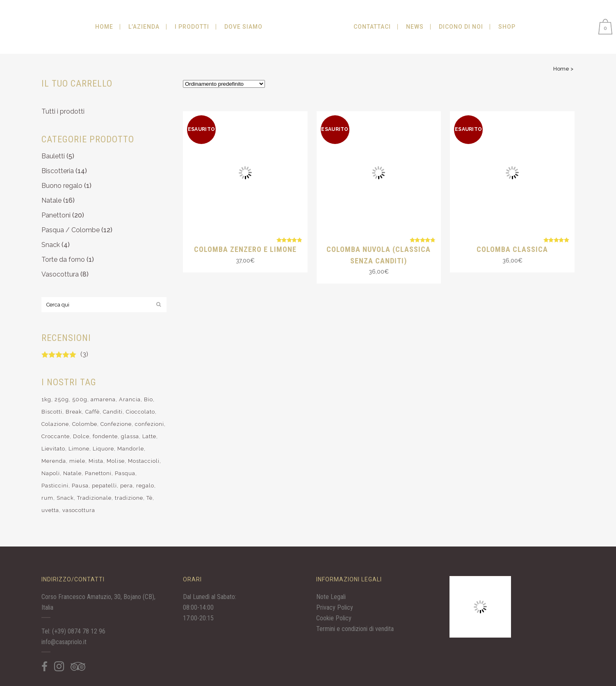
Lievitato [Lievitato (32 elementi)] (53, 449)
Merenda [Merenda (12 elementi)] (54, 461)
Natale (51, 200)
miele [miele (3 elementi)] (77, 461)
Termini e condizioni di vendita (355, 629)
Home (561, 69)
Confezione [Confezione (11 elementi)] (116, 424)
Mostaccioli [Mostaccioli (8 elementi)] (144, 461)
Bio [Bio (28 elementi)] (148, 399)
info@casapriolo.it (64, 642)
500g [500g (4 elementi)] (80, 399)
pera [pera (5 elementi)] (127, 486)
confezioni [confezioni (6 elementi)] (149, 424)
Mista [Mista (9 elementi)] (96, 461)
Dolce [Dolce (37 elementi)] (81, 436)
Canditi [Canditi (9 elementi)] (113, 412)
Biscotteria (58, 171)
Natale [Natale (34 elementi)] (72, 473)
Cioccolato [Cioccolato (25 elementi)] (140, 412)
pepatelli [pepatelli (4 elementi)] (104, 486)
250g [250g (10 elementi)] (62, 399)
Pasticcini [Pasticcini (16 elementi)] (55, 486)
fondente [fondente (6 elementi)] (105, 436)
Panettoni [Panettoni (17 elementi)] (98, 473)
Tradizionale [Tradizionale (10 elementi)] (94, 498)
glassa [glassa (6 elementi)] (130, 436)
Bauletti (53, 156)
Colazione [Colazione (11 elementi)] (55, 424)
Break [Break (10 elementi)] (74, 412)
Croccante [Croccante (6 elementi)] (56, 436)
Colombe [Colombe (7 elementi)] (85, 424)
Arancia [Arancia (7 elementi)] (130, 399)
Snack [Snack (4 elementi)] (65, 498)
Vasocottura (60, 274)
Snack (51, 245)
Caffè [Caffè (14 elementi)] (92, 412)
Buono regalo (62, 186)
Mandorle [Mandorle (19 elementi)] (131, 449)
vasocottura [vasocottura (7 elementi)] (79, 510)
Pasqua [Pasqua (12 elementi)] (125, 473)
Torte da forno (63, 260)
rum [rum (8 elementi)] (47, 498)
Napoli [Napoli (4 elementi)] (51, 473)
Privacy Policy (335, 607)
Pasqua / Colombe (71, 230)
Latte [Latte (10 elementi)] (149, 436)
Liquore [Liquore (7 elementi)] (103, 449)
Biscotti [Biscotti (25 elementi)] (52, 412)
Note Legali (331, 597)
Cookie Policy (334, 618)
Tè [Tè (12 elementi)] (149, 498)
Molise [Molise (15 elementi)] (116, 461)
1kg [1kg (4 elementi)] (46, 399)
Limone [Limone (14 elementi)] (79, 449)
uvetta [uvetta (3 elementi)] (50, 510)
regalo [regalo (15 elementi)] (145, 486)
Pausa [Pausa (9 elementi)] (80, 486)
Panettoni (56, 215)
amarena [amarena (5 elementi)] (103, 399)
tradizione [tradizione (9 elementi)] (129, 498)
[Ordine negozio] (224, 84)
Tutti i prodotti (63, 111)
